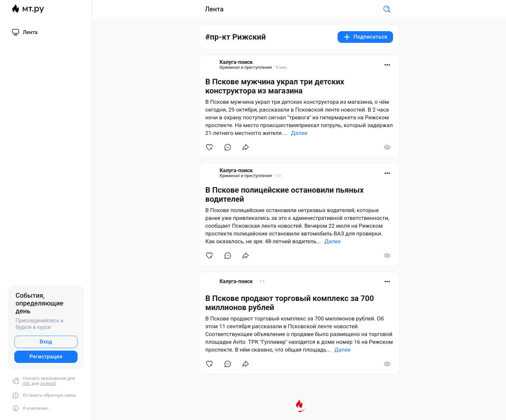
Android (48, 384)
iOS (26, 384)
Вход (46, 342)
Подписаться (365, 37)
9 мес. (282, 67)
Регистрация (46, 357)
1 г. (279, 176)
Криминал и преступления (246, 67)
